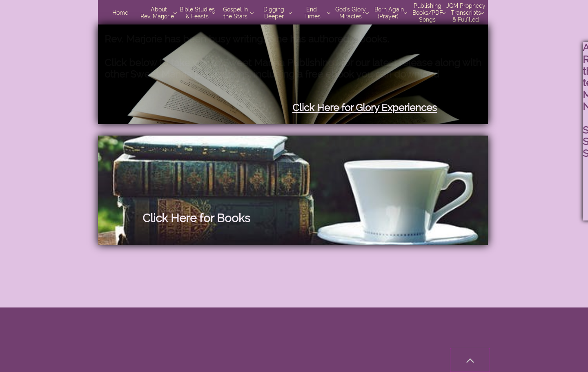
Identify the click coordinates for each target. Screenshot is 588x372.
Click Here (169, 218)
